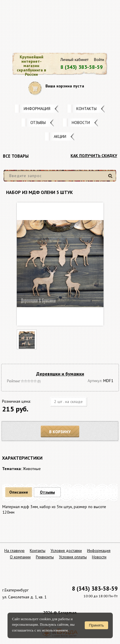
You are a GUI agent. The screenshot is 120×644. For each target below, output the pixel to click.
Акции (60, 136)
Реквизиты (45, 557)
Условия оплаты (73, 557)
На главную (14, 551)
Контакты (86, 109)
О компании (20, 557)
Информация (37, 109)
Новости (81, 123)
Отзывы (38, 123)
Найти (111, 178)
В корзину (60, 432)
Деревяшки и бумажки (60, 374)
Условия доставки (66, 551)
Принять (96, 625)
